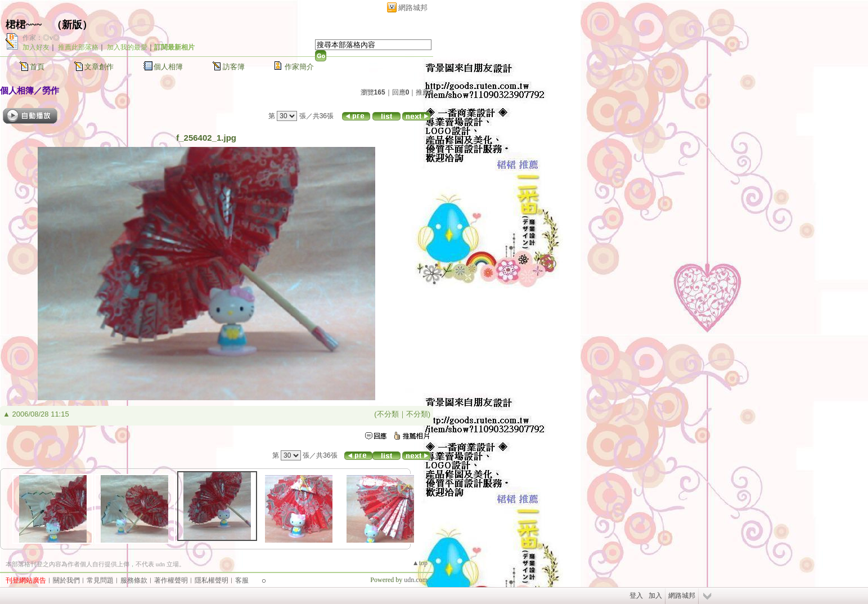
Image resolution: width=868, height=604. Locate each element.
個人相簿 (168, 67)
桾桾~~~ (24, 25)
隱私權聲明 (212, 580)
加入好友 (36, 47)
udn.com (416, 580)
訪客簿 (234, 67)
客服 (242, 580)
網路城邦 (413, 8)
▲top (420, 563)
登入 (636, 596)
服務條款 (134, 580)
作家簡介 (299, 67)
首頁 (37, 67)
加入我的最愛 (127, 47)
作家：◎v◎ (41, 38)
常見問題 (100, 580)
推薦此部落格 (78, 47)
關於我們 (66, 580)
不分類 (388, 414)
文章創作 (99, 67)
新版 (72, 25)
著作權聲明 (171, 580)
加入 (655, 596)
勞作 (51, 90)
